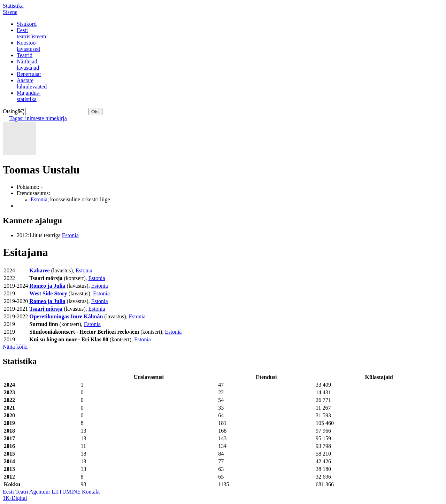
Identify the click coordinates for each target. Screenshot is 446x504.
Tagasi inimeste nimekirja (38, 118)
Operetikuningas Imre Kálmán (66, 316)
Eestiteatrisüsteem (31, 33)
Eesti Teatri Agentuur (26, 492)
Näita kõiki (15, 347)
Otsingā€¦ (13, 111)
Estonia (39, 199)
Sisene (10, 12)
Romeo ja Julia (47, 286)
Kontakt (91, 492)
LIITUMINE (66, 492)
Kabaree (39, 270)
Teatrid (25, 55)
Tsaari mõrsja (46, 309)
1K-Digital (15, 498)
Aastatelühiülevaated (32, 83)
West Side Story (48, 293)
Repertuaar (29, 74)
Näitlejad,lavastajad (28, 65)
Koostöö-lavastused (28, 46)
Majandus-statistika (29, 96)
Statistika (13, 6)
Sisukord (27, 24)
